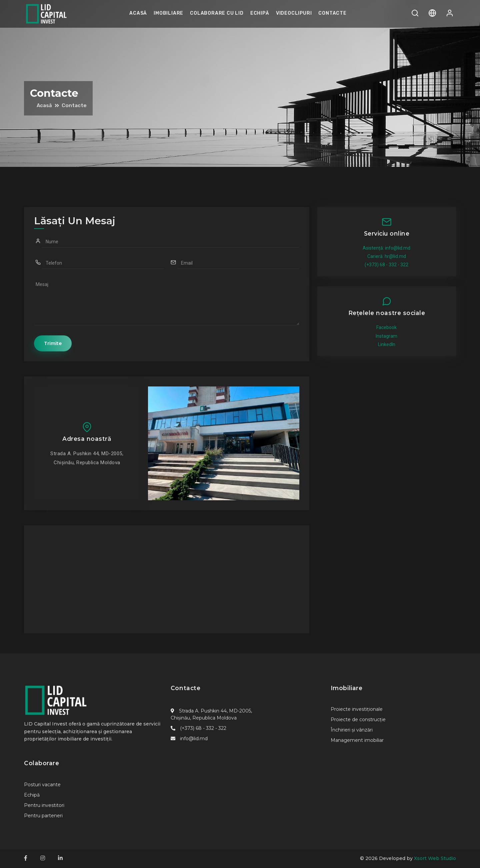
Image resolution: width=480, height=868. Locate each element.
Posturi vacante (42, 785)
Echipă (260, 13)
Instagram (386, 336)
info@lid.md (194, 739)
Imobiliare (168, 13)
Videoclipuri (294, 13)
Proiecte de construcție (358, 720)
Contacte (332, 13)
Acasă (138, 13)
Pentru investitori (44, 806)
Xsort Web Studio (435, 859)
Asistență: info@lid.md (386, 248)
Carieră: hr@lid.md (387, 256)
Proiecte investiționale (357, 709)
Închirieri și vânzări (352, 730)
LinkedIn (387, 344)
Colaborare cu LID (217, 13)
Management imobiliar (357, 741)
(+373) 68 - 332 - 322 (386, 265)
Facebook (386, 327)
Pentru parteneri (43, 816)
